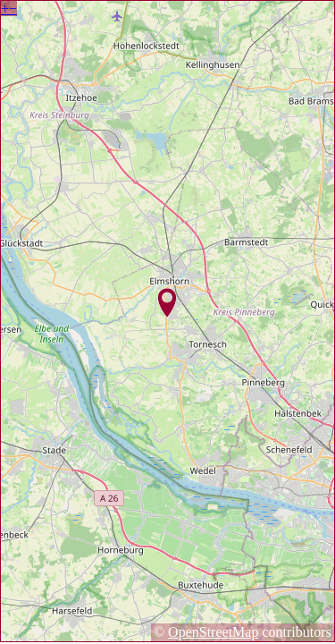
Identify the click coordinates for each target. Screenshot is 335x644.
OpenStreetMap (213, 632)
